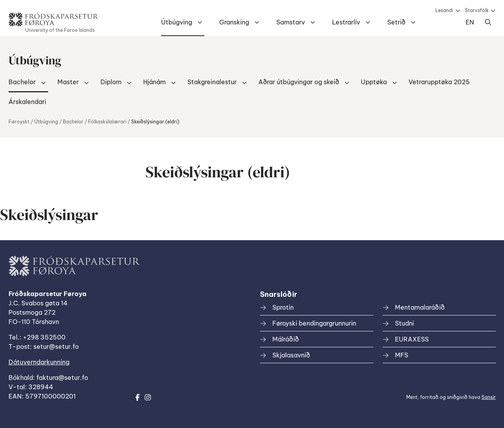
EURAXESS (412, 339)
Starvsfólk (477, 10)
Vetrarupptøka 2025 (439, 82)
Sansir (489, 397)
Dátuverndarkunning (39, 362)
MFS (402, 355)
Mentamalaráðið (420, 307)
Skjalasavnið (291, 355)
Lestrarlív (346, 22)
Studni (404, 323)
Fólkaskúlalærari (107, 122)
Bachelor (22, 82)
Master (68, 82)
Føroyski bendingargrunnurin (314, 323)
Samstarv (291, 22)
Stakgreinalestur (212, 82)
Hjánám (154, 82)
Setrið (396, 22)
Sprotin (283, 307)
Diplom (111, 82)
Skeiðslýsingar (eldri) (155, 122)
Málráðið (286, 339)
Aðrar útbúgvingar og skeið (299, 82)
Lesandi (444, 10)
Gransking (234, 22)
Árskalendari (27, 102)
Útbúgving (177, 22)
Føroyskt (19, 122)
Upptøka (374, 82)
